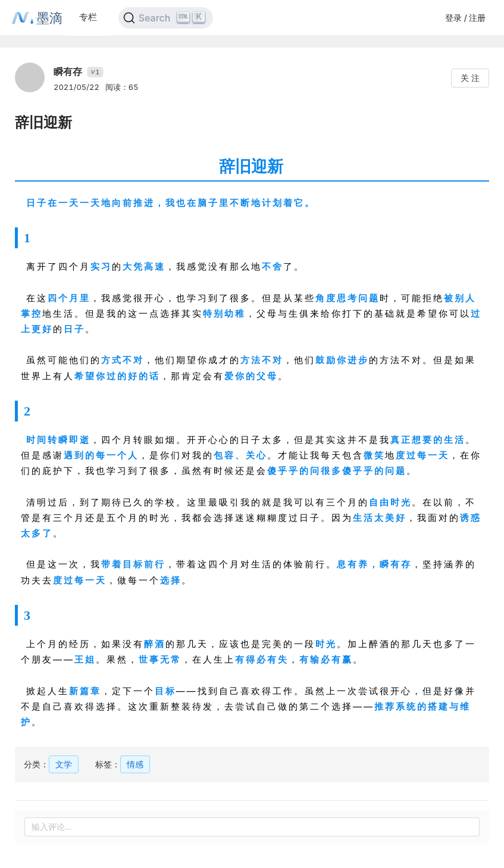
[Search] (166, 18)
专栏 (88, 17)
